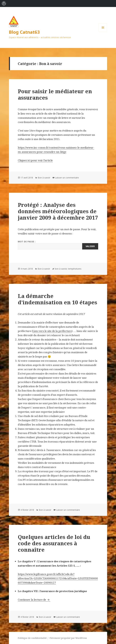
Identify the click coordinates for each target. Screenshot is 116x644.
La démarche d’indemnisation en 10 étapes (57, 299)
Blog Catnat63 (24, 32)
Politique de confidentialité (32, 638)
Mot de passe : (58, 245)
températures (75, 269)
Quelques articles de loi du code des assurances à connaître (54, 543)
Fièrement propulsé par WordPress (68, 638)
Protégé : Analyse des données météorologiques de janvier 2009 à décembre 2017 (58, 211)
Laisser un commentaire (67, 178)
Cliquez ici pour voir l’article (35, 160)
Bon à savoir (44, 178)
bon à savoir (61, 269)
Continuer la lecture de (34, 600)
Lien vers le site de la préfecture (52, 331)
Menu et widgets (103, 32)
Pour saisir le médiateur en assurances (55, 94)
